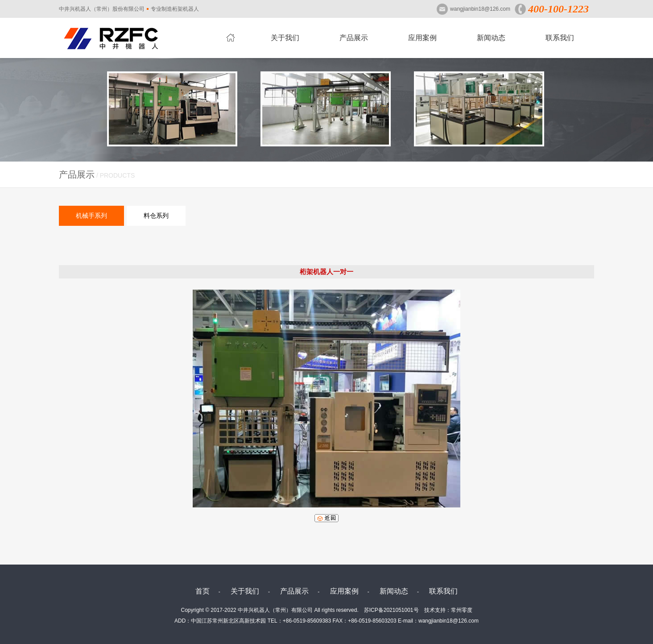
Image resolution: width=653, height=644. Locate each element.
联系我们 (560, 38)
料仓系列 (156, 216)
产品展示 (354, 38)
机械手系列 (91, 216)
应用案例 (422, 38)
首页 (203, 591)
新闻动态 (491, 38)
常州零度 (462, 610)
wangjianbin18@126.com (480, 9)
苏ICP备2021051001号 (391, 610)
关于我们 (285, 38)
